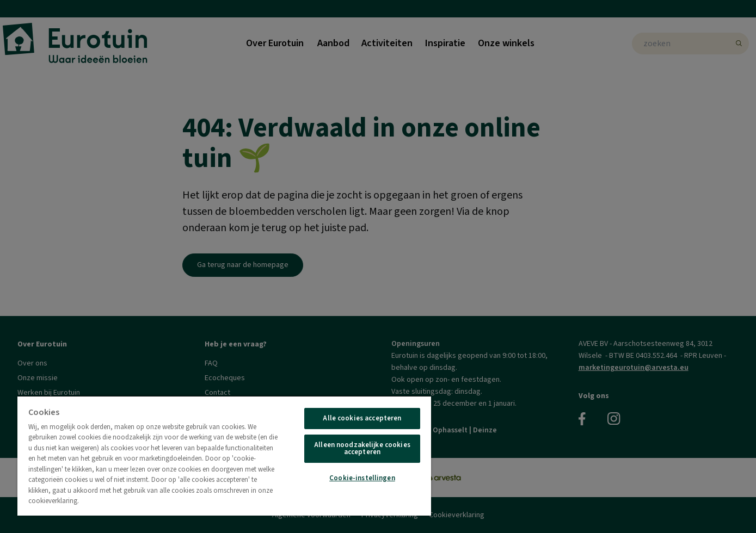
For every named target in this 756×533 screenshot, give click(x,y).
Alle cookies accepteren (362, 418)
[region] (224, 455)
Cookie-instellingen (362, 478)
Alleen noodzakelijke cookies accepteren (362, 448)
